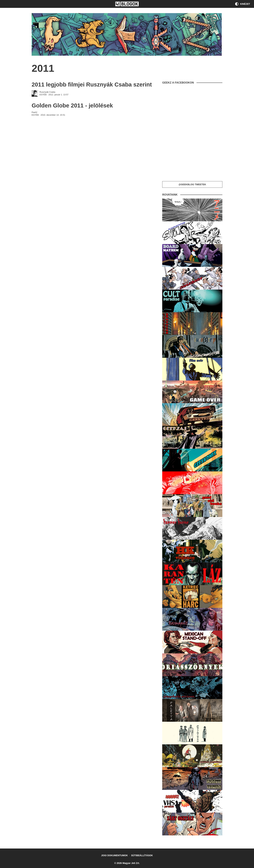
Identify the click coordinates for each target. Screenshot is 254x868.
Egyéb (43, 95)
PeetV (34, 112)
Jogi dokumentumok (114, 855)
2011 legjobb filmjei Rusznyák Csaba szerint (92, 84)
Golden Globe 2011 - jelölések (72, 105)
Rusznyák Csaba (47, 92)
